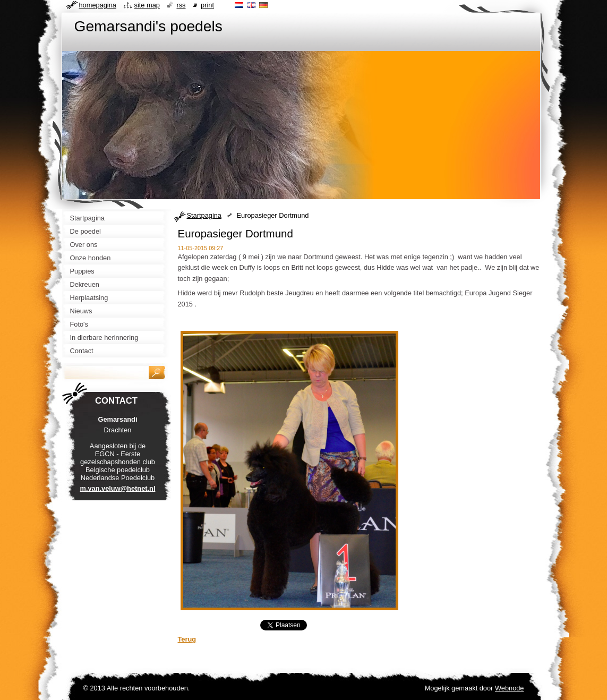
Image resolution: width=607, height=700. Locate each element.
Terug (187, 639)
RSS (181, 5)
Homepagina (98, 5)
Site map (147, 5)
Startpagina (204, 215)
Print (207, 5)
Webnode (510, 688)
